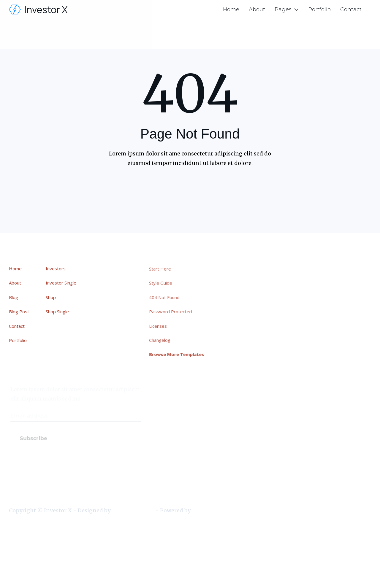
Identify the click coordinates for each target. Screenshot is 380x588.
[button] (287, 9)
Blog (14, 297)
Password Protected (172, 312)
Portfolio (319, 9)
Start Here (162, 269)
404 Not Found (166, 298)
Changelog (161, 340)
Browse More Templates (178, 354)
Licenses (160, 325)
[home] (39, 9)
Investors (56, 269)
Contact (351, 9)
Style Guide (162, 284)
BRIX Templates (133, 510)
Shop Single (58, 312)
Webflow (203, 510)
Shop (51, 297)
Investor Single (61, 283)
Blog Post (19, 312)
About (257, 9)
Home (231, 9)
